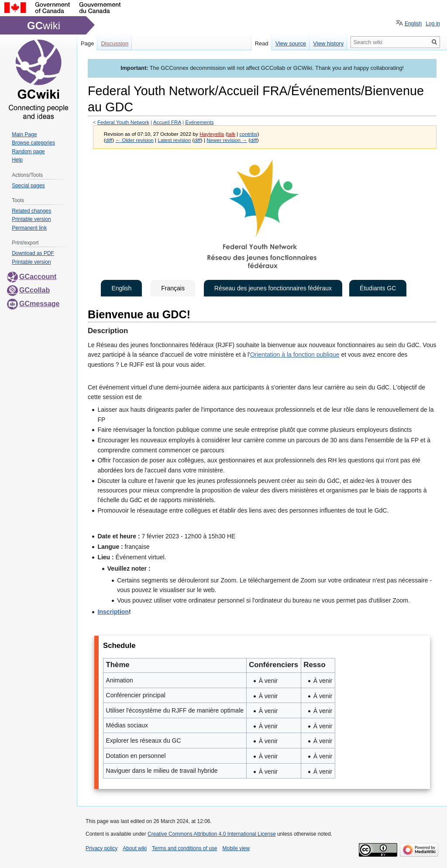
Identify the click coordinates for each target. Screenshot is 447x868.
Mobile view (236, 848)
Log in (433, 24)
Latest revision (174, 140)
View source (291, 43)
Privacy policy (101, 848)
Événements (199, 122)
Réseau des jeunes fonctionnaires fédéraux (273, 288)
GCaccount (32, 277)
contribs (248, 134)
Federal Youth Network (123, 122)
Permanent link (29, 228)
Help (17, 160)
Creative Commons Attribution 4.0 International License (212, 834)
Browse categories (33, 143)
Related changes (31, 211)
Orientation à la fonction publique (295, 355)
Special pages (28, 186)
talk (231, 134)
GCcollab (28, 290)
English (121, 288)
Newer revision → (227, 140)
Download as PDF (33, 253)
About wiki (135, 848)
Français (173, 288)
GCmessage (33, 304)
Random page (28, 152)
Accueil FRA (167, 122)
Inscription (113, 612)
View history (328, 43)
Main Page (24, 134)
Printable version (31, 219)
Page (87, 43)
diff (109, 140)
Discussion (115, 43)
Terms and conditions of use (184, 848)
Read (262, 43)
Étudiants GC (378, 288)
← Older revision (134, 140)
